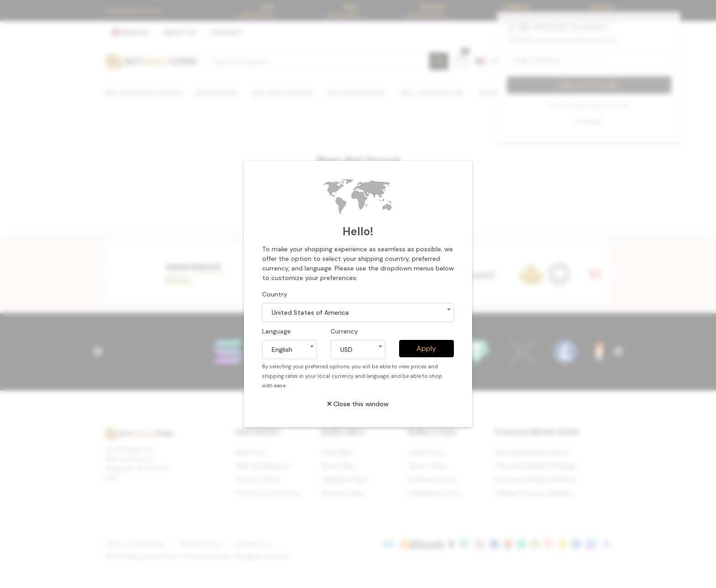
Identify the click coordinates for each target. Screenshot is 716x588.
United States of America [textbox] (310, 313)
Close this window (358, 404)
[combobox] (358, 313)
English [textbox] (282, 350)
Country (275, 294)
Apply (426, 348)
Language (276, 331)
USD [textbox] (346, 350)
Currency (344, 331)
